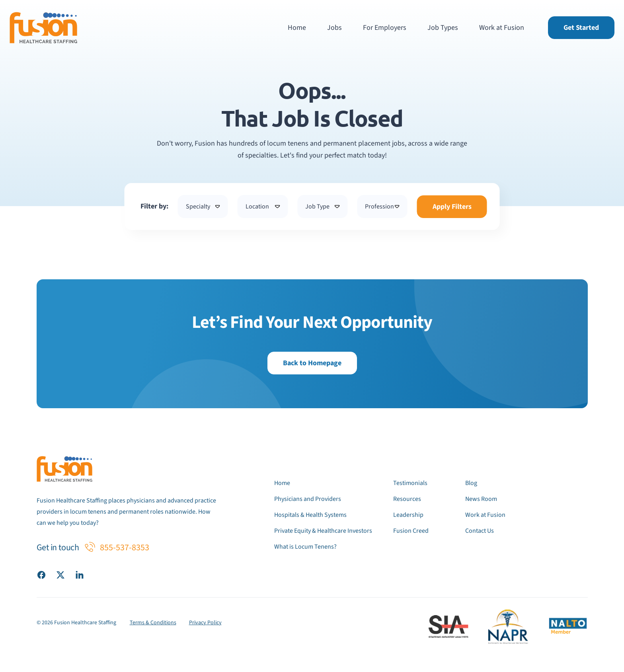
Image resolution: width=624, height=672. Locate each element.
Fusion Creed (411, 531)
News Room (481, 499)
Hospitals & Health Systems (310, 515)
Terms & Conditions (153, 623)
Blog (471, 483)
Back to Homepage (312, 363)
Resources (407, 499)
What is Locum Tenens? (305, 547)
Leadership (408, 515)
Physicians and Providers (308, 499)
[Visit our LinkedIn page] (80, 575)
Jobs (334, 28)
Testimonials (410, 483)
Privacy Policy (205, 623)
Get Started (581, 28)
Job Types (443, 28)
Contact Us (480, 531)
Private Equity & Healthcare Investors (323, 531)
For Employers (385, 28)
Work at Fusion (502, 28)
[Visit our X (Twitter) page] (60, 575)
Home (297, 28)
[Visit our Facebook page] (41, 575)
